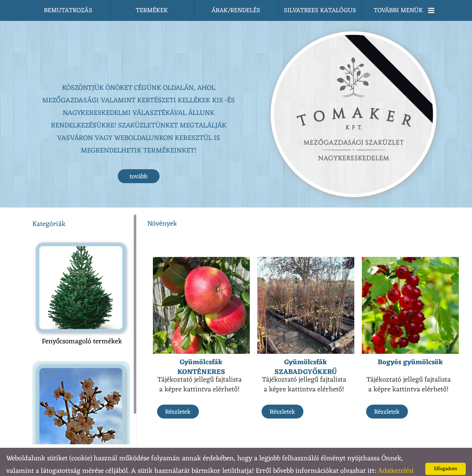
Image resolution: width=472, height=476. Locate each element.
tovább (138, 163)
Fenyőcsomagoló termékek (82, 328)
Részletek (178, 398)
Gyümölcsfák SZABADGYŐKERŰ (306, 353)
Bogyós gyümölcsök (410, 349)
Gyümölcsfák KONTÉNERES (201, 353)
